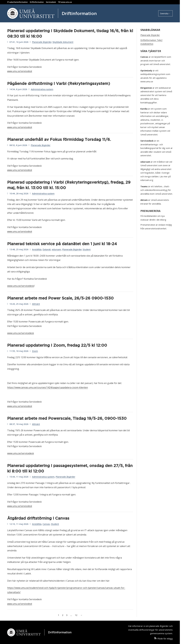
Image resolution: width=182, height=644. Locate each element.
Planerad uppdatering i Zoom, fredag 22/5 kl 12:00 (57, 345)
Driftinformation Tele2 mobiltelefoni (151, 42)
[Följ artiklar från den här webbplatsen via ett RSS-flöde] (155, 639)
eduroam (56, 249)
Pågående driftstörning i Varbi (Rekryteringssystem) (59, 83)
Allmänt (36, 304)
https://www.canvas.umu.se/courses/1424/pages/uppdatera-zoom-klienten (48, 387)
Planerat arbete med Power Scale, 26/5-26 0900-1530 (60, 298)
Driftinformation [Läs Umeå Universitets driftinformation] (37, 2)
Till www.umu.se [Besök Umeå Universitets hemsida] (65, 2)
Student (87, 249)
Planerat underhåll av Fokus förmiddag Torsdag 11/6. (59, 139)
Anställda (37, 249)
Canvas (46, 524)
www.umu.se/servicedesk (20, 71)
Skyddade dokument (63, 42)
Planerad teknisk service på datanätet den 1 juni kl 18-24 (62, 244)
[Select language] (165, 13)
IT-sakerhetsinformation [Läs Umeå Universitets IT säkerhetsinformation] (17, 2)
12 (76, 615)
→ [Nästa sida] (81, 615)
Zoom (35, 351)
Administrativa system (42, 89)
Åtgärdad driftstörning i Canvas (38, 518)
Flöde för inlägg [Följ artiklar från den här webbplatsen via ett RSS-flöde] (165, 639)
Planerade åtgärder (42, 42)
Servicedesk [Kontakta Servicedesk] (51, 2)
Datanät (47, 249)
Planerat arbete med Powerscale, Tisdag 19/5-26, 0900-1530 (67, 418)
